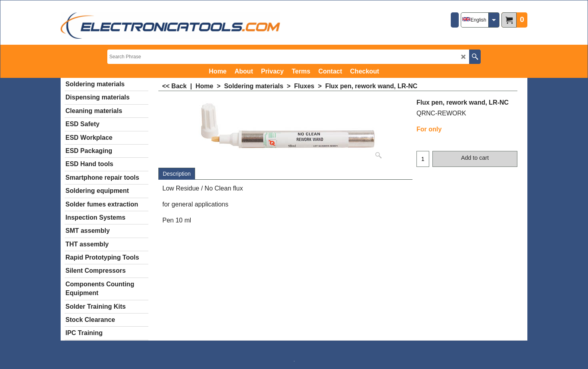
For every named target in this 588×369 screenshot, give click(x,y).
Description (177, 174)
